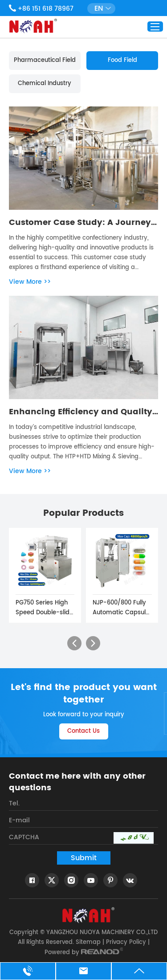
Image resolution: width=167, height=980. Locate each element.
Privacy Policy (126, 942)
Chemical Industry (45, 84)
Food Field (122, 60)
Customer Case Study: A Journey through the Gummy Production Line (80, 223)
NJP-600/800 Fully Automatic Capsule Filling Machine (121, 608)
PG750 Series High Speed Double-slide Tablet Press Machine (44, 608)
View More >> (30, 282)
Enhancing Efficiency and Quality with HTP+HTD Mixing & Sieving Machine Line (81, 412)
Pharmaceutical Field (45, 60)
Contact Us (83, 731)
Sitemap (88, 942)
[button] (74, 643)
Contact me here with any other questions (77, 782)
